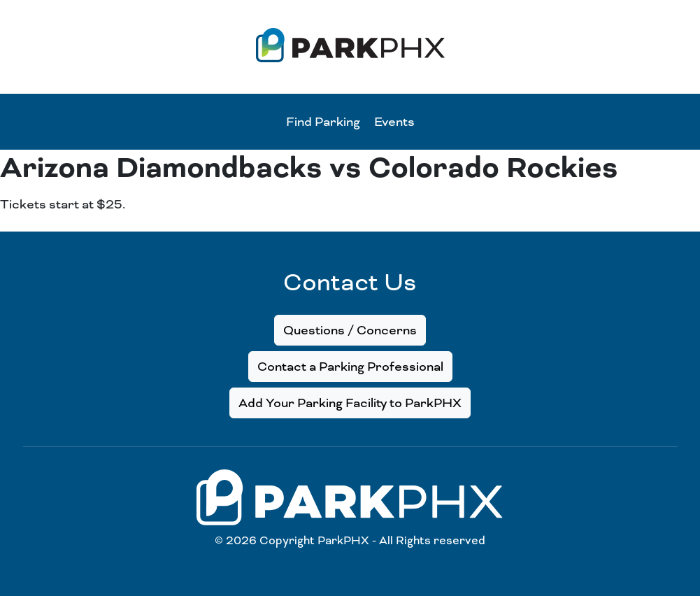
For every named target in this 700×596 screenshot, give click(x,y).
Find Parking (323, 122)
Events (394, 122)
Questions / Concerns (350, 330)
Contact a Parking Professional (350, 367)
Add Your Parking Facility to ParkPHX (350, 403)
